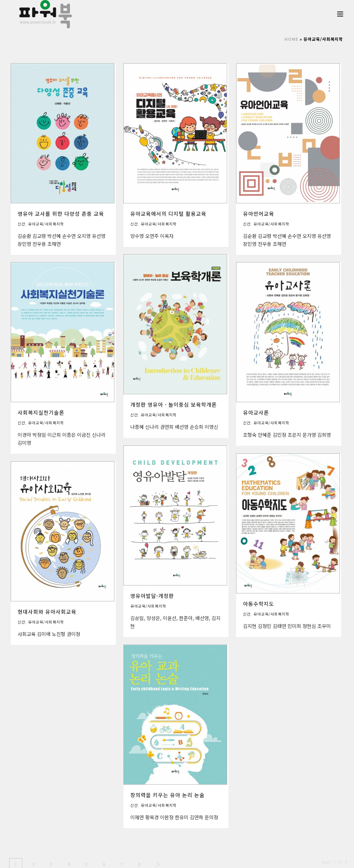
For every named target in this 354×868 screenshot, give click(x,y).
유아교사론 (256, 412)
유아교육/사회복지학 (46, 224)
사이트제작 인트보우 (326, 857)
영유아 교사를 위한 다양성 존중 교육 (61, 214)
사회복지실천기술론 (41, 412)
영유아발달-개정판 (152, 596)
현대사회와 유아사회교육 (47, 612)
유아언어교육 (259, 214)
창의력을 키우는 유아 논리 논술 (167, 795)
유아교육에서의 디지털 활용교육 (168, 214)
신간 (21, 224)
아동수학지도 (259, 604)
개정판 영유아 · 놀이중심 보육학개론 (174, 404)
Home (291, 39)
